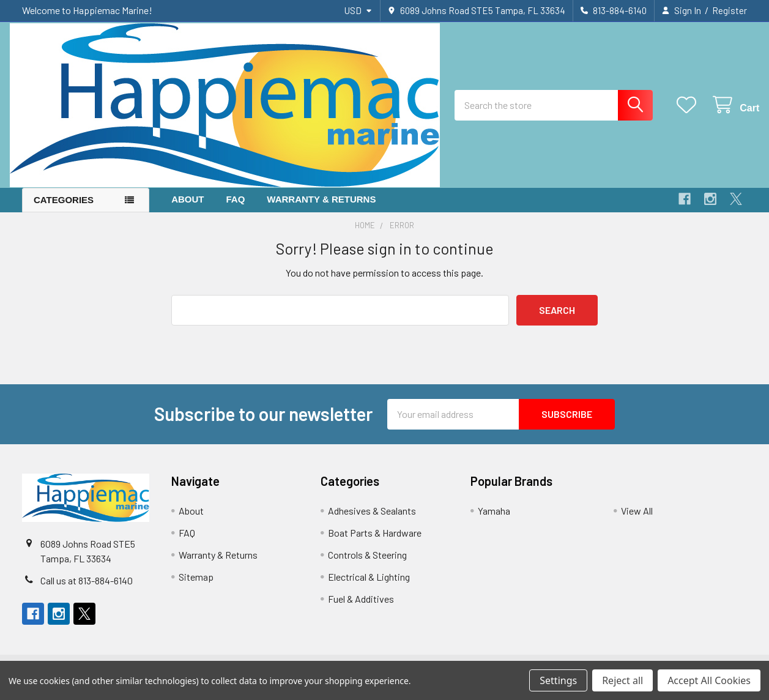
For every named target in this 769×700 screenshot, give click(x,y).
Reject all (622, 680)
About (188, 208)
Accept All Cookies (709, 680)
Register (730, 10)
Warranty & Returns (321, 208)
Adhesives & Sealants (372, 520)
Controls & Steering (367, 564)
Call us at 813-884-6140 (87, 590)
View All (637, 520)
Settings (558, 680)
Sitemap (196, 586)
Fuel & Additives (361, 608)
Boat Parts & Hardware (375, 542)
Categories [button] (64, 209)
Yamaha (494, 520)
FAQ (236, 208)
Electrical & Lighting (369, 586)
